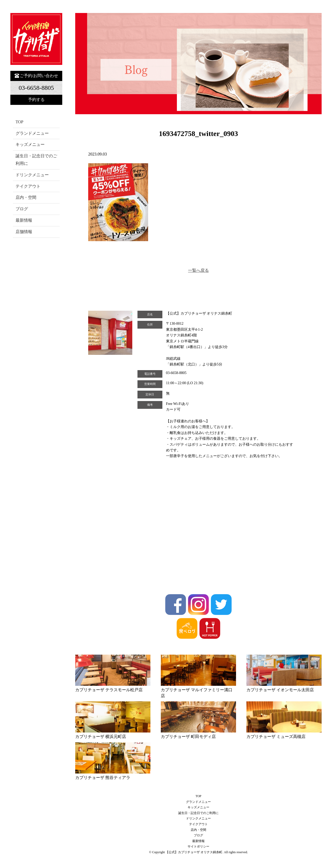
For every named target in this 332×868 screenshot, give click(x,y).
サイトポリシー (198, 846)
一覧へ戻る (198, 270)
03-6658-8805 (176, 373)
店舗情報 (24, 232)
